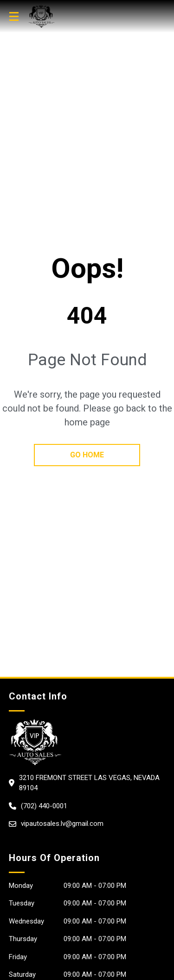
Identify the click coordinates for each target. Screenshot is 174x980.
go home (87, 455)
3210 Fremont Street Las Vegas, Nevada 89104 (89, 783)
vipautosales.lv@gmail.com (62, 824)
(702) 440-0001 (44, 806)
